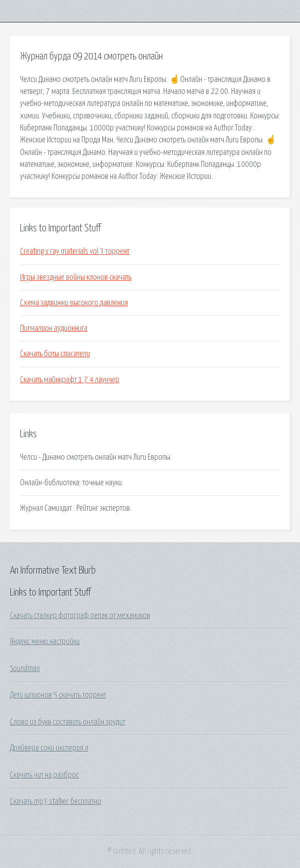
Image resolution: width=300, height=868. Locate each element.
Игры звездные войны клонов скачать (76, 277)
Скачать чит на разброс (44, 775)
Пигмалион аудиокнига (54, 328)
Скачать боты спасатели (55, 354)
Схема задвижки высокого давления (74, 303)
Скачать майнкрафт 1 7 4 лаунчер (70, 380)
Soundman (25, 669)
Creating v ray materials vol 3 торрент (75, 251)
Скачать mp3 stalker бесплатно (56, 802)
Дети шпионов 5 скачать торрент (58, 695)
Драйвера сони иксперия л (49, 748)
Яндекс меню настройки (45, 642)
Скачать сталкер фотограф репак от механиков (80, 616)
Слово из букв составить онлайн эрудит (68, 722)
